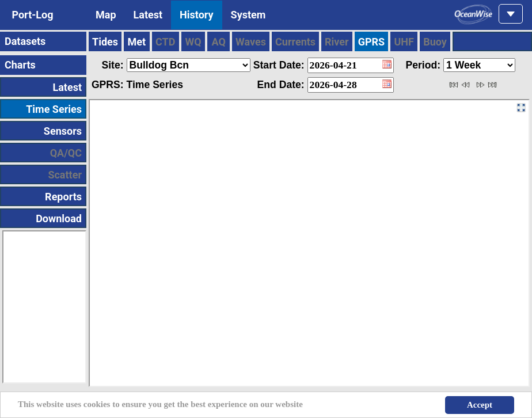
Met (137, 42)
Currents (295, 42)
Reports (63, 197)
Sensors (63, 131)
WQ (193, 42)
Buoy (435, 42)
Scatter (65, 175)
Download (59, 219)
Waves (251, 42)
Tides (105, 42)
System (248, 15)
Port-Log (33, 15)
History (197, 15)
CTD (165, 42)
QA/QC (66, 153)
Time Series (54, 109)
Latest (148, 15)
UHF (404, 42)
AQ (219, 42)
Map (106, 15)
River (337, 42)
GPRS (372, 42)
